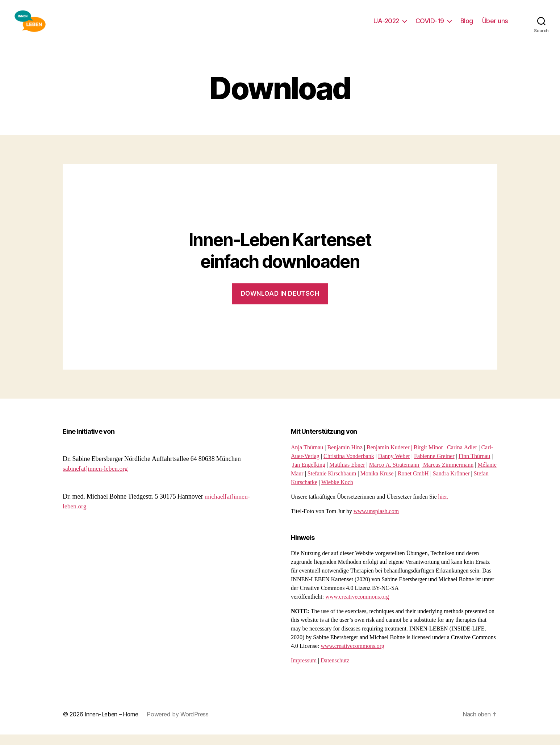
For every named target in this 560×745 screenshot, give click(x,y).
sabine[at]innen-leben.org (96, 480)
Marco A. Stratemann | (396, 476)
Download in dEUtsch (280, 304)
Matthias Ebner (347, 476)
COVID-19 (430, 26)
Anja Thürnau (307, 458)
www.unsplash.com (376, 522)
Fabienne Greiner (434, 467)
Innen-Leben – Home (112, 725)
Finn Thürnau (475, 467)
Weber (403, 467)
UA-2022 (386, 26)
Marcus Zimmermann (448, 476)
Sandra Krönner (451, 484)
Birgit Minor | (430, 458)
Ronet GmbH (413, 484)
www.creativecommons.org (357, 608)
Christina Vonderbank (349, 467)
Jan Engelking (309, 476)
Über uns (495, 26)
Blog (467, 26)
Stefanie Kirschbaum (332, 484)
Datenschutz (335, 671)
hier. (443, 508)
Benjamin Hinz (345, 458)
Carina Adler (462, 458)
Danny (387, 467)
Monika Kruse (377, 484)
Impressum (304, 671)
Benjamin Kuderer (388, 458)
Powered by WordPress (179, 725)
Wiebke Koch (337, 493)
